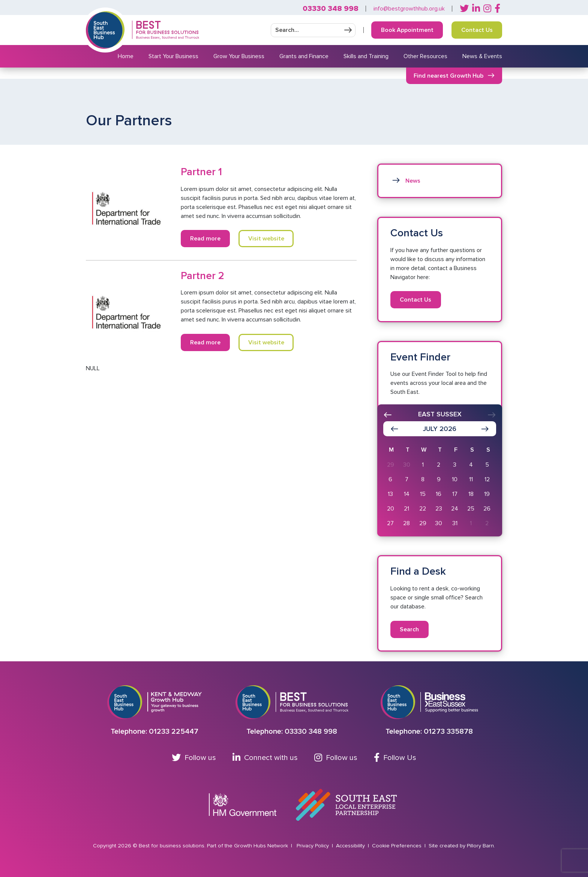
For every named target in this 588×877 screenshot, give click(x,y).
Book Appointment (407, 30)
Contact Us (477, 30)
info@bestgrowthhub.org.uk (409, 9)
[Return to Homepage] (166, 30)
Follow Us (395, 758)
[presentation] (388, 415)
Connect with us (265, 758)
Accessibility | (353, 846)
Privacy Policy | (316, 846)
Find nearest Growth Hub (448, 76)
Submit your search (348, 30)
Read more (205, 239)
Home (126, 56)
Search (409, 629)
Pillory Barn (480, 846)
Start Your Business (173, 56)
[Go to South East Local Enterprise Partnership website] (346, 805)
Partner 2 (202, 276)
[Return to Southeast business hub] (105, 30)
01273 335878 (448, 731)
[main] (294, 370)
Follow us (194, 758)
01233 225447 (174, 731)
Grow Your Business (239, 56)
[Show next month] (485, 429)
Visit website (266, 239)
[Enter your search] (306, 30)
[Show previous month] (394, 429)
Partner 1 (201, 172)
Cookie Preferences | (400, 846)
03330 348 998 (331, 9)
